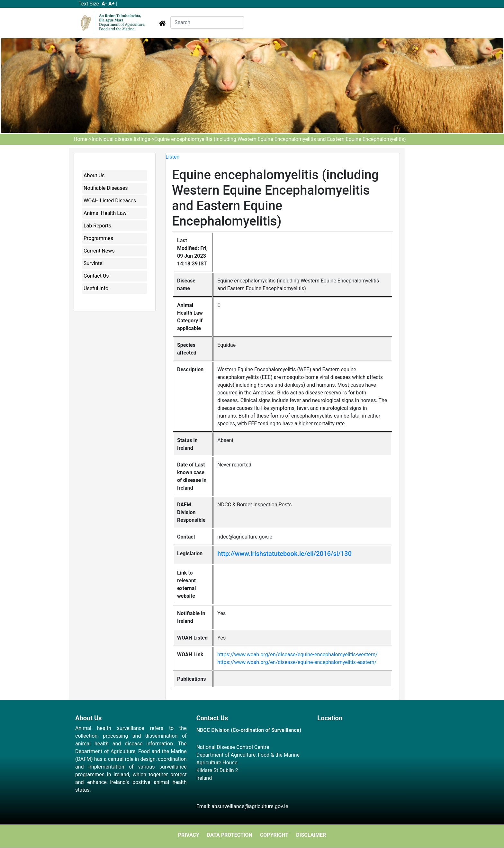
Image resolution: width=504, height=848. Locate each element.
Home (81, 139)
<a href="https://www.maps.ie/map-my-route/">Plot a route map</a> (373, 761)
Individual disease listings (121, 139)
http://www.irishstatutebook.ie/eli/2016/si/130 (284, 554)
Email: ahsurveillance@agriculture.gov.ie (242, 806)
